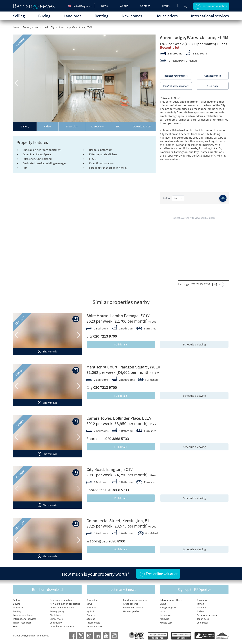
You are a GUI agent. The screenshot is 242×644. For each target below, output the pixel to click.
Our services (56, 619)
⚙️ (223, 198)
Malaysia (164, 619)
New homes (132, 16)
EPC (118, 126)
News (104, 6)
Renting (102, 16)
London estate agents (135, 600)
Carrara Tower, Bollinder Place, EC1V (119, 418)
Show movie (48, 351)
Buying (44, 16)
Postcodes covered (133, 608)
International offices (171, 600)
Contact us (92, 600)
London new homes (24, 615)
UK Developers (94, 626)
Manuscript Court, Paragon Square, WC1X (123, 367)
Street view (97, 126)
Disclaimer (55, 615)
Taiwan (200, 604)
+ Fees (222, 44)
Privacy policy (57, 611)
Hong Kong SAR (168, 608)
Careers (90, 615)
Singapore (202, 600)
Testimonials (93, 623)
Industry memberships (62, 608)
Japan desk (203, 619)
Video (48, 126)
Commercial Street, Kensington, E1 (118, 521)
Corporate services (207, 615)
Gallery (25, 126)
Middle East (166, 623)
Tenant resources (22, 623)
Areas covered (131, 604)
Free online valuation (61, 600)
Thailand (201, 608)
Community (56, 623)
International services (210, 16)
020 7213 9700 (200, 284)
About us (91, 608)
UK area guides (131, 611)
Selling (19, 16)
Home (16, 27)
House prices (167, 16)
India (163, 611)
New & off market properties (65, 604)
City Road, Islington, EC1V (109, 469)
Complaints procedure (62, 626)
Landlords (73, 16)
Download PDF (142, 126)
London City (49, 27)
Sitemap (91, 619)
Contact (145, 6)
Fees (15, 626)
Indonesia (165, 615)
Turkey (200, 611)
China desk (202, 623)
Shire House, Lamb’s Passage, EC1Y (118, 316)
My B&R (167, 6)
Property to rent (31, 27)
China (163, 604)
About (124, 6)
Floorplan (72, 126)
